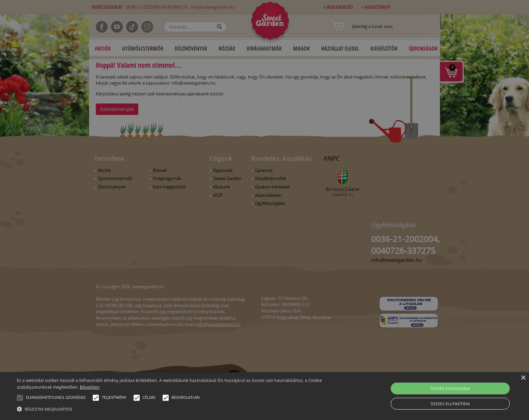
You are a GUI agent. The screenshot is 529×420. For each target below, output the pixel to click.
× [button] (523, 378)
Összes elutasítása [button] (450, 404)
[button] (20, 398)
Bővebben (90, 387)
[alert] (264, 210)
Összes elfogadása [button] (450, 388)
